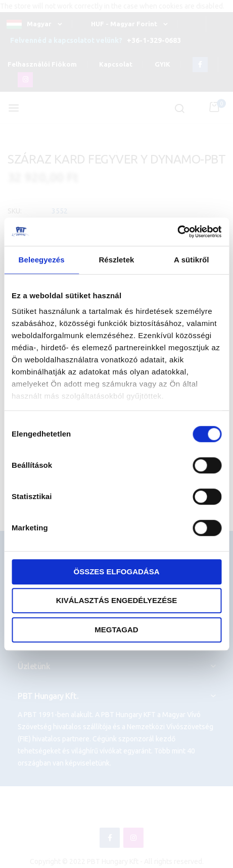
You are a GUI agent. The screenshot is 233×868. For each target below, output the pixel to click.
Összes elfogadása (116, 572)
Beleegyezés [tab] (42, 260)
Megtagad (116, 630)
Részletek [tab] (116, 260)
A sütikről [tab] (192, 260)
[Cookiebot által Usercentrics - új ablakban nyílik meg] (177, 232)
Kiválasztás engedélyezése (117, 600)
